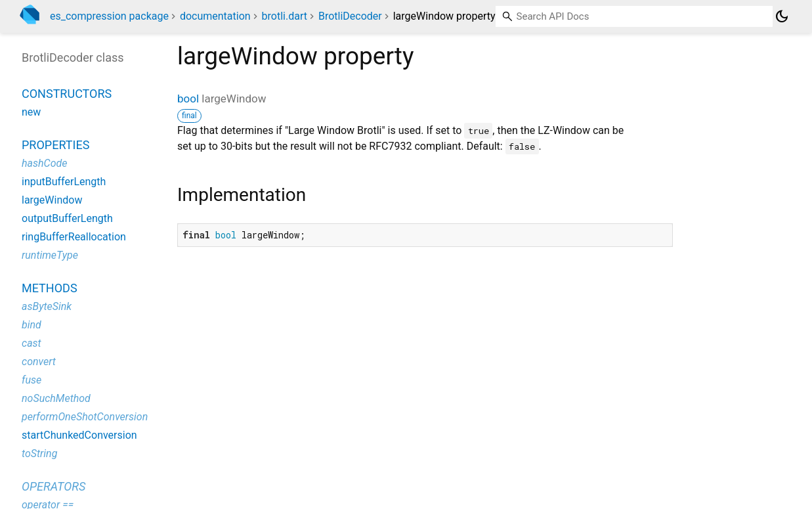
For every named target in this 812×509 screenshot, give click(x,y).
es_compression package (109, 16)
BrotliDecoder (350, 16)
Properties (55, 145)
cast (32, 343)
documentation (215, 16)
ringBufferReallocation (74, 237)
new (31, 112)
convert (39, 362)
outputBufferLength (67, 218)
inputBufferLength (64, 182)
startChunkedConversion (79, 435)
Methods (50, 288)
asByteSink (47, 306)
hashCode (44, 163)
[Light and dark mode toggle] (782, 16)
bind (32, 325)
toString (39, 454)
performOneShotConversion (85, 417)
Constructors (67, 94)
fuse (32, 380)
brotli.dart (285, 16)
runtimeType (50, 255)
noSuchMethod (56, 398)
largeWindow (52, 200)
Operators (53, 486)
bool (188, 99)
